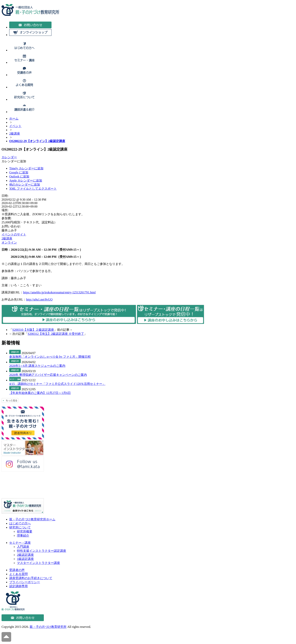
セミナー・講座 (20, 543)
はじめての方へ (20, 523)
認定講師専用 (18, 586)
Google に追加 (19, 172)
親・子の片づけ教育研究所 (48, 627)
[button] (14, 161)
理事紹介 (23, 536)
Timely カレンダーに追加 (26, 168)
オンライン (9, 242)
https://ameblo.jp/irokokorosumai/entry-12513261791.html (59, 292)
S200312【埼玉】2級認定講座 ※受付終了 (56, 334)
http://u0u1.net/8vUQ (39, 299)
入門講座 (23, 547)
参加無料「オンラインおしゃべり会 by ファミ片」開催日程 (50, 357)
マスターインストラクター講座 (38, 563)
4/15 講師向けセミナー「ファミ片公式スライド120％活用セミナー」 (57, 384)
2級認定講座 (25, 555)
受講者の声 (17, 570)
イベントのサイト (14, 234)
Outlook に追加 (19, 176)
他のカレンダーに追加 (25, 185)
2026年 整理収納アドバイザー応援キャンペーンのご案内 (48, 375)
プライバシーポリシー (25, 582)
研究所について (20, 527)
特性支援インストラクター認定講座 (42, 551)
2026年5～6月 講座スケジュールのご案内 (37, 366)
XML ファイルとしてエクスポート (33, 189)
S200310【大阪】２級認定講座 (33, 330)
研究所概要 (25, 531)
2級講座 (7, 238)
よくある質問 (18, 574)
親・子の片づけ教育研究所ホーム (32, 519)
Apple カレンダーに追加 (26, 180)
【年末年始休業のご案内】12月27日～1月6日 (40, 393)
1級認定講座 (25, 559)
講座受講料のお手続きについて (31, 578)
